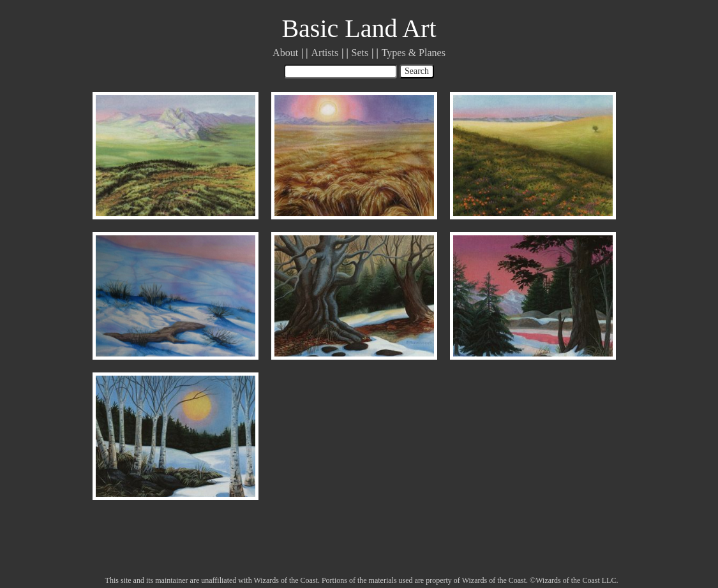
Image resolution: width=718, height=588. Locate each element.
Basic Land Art (359, 28)
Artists (325, 53)
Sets (360, 53)
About (285, 53)
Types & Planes (414, 53)
